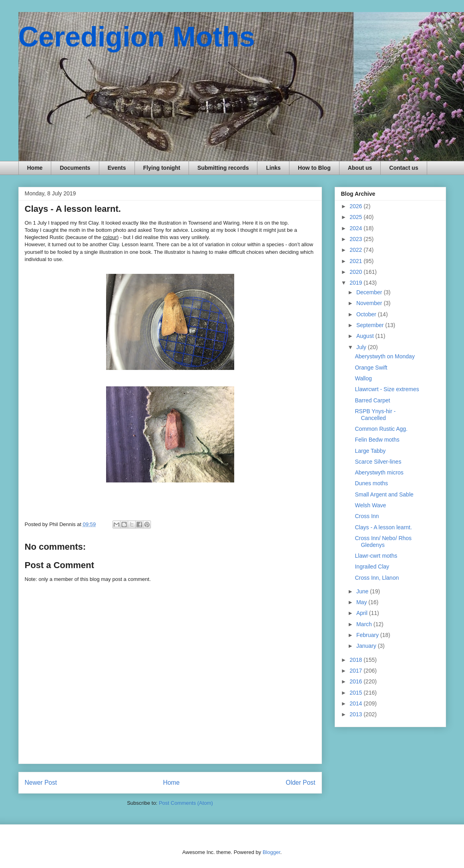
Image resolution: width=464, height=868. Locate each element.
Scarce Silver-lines (378, 462)
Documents (75, 168)
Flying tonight (162, 168)
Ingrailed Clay (372, 567)
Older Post (301, 783)
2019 (357, 283)
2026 (357, 206)
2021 (357, 261)
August (366, 336)
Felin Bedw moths (377, 440)
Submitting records (223, 168)
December (370, 292)
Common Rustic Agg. (381, 429)
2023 (357, 239)
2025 (357, 217)
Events (117, 168)
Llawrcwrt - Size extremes (387, 389)
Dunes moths (371, 483)
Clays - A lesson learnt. (383, 527)
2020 (357, 272)
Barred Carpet (372, 400)
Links (273, 168)
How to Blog (314, 168)
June (363, 591)
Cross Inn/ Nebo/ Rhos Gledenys (383, 541)
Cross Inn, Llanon (377, 578)
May (362, 602)
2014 (357, 703)
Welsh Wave (370, 505)
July (362, 347)
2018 (357, 660)
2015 (357, 693)
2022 (357, 250)
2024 (357, 228)
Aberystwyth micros (379, 472)
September (371, 325)
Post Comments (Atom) (186, 803)
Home (35, 168)
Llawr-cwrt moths (376, 556)
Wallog (363, 378)
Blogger (271, 852)
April (363, 613)
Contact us (404, 168)
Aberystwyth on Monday (385, 356)
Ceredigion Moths (137, 37)
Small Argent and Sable (384, 494)
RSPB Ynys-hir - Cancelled (375, 415)
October (367, 314)
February (368, 635)
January (367, 646)
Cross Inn (367, 516)
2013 (357, 714)
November (370, 303)
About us (360, 168)
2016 (357, 681)
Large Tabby (370, 451)
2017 (357, 671)
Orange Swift (371, 368)
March (365, 624)
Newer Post (41, 783)
